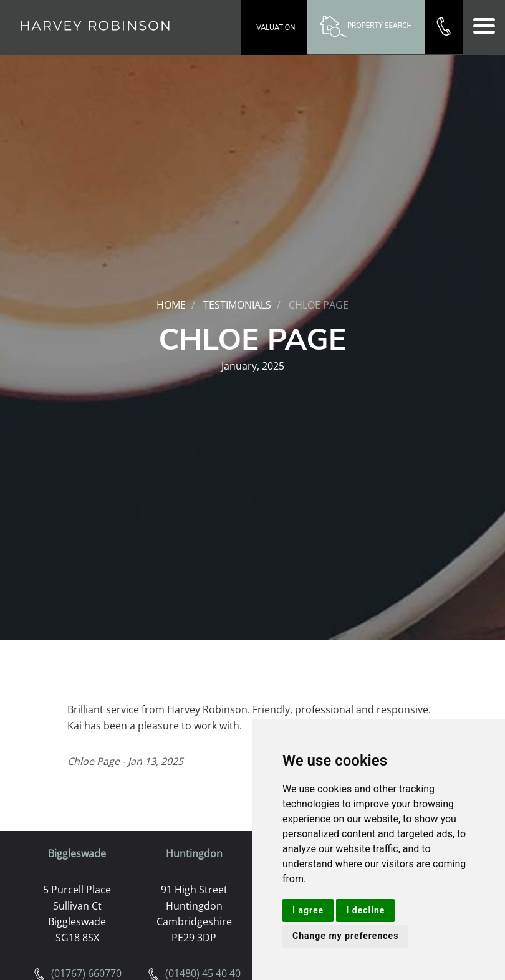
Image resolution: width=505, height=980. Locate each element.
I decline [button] (365, 910)
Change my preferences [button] (345, 936)
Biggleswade (77, 853)
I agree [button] (308, 910)
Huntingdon (194, 853)
